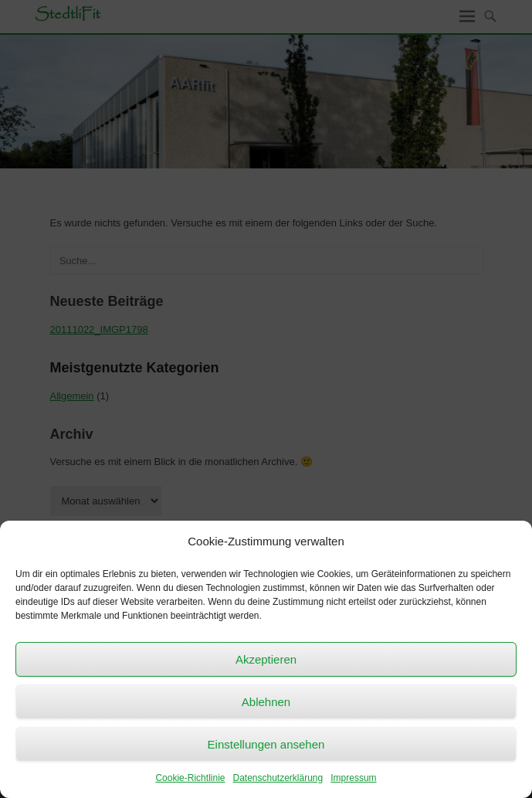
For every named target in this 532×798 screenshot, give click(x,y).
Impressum (353, 778)
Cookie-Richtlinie (190, 778)
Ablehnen (266, 702)
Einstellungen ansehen (266, 744)
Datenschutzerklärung (278, 778)
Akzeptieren (266, 659)
